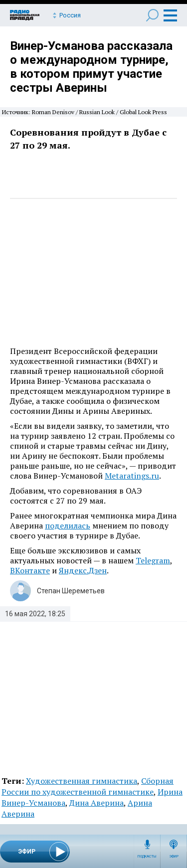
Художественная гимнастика (82, 781)
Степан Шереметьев (71, 591)
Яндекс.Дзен (83, 570)
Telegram (153, 560)
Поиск (152, 15)
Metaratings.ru (132, 476)
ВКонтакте (30, 570)
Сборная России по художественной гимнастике (88, 786)
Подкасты (147, 857)
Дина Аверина (96, 803)
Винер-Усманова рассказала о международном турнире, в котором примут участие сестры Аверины (91, 67)
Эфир (174, 857)
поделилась (68, 525)
